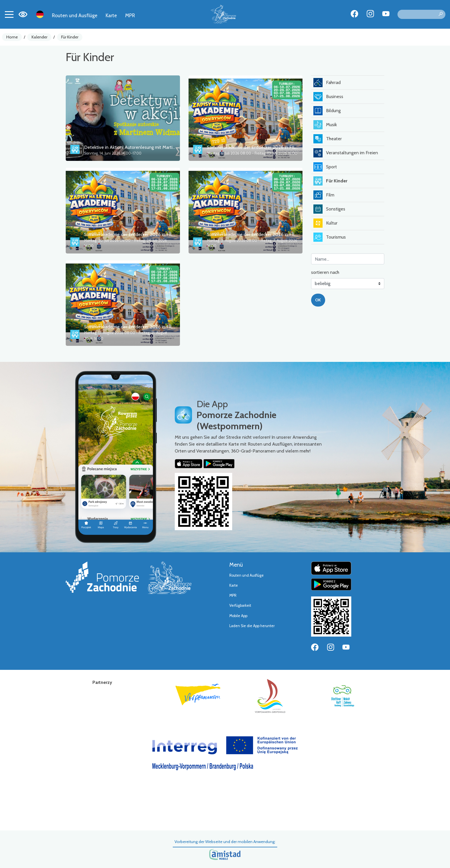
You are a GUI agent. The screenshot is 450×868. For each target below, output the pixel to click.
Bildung (327, 111)
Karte (111, 15)
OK (318, 300)
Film (324, 195)
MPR (130, 15)
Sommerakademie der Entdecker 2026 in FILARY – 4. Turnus (144, 327)
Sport (325, 167)
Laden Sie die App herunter (252, 626)
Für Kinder (70, 37)
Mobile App (238, 616)
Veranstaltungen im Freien (346, 153)
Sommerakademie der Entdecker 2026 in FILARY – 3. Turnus (267, 234)
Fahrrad (327, 83)
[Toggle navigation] (9, 14)
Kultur (325, 223)
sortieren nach (325, 272)
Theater (328, 139)
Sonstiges (329, 209)
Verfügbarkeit (240, 605)
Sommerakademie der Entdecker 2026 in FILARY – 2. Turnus (144, 234)
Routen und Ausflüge (75, 15)
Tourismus (330, 237)
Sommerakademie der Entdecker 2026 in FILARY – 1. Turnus (266, 147)
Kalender (39, 37)
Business (328, 97)
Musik (325, 125)
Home (12, 37)
